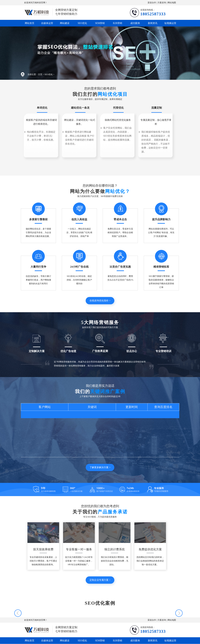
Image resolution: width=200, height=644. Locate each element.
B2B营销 (118, 23)
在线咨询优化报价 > (100, 301)
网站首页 (30, 23)
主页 (40, 74)
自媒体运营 (47, 23)
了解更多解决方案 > (100, 467)
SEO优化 (82, 23)
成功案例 (135, 23)
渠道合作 (152, 3)
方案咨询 (162, 3)
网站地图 (172, 3)
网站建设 (65, 23)
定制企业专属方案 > (100, 580)
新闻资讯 (153, 23)
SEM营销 (100, 23)
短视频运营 (170, 23)
